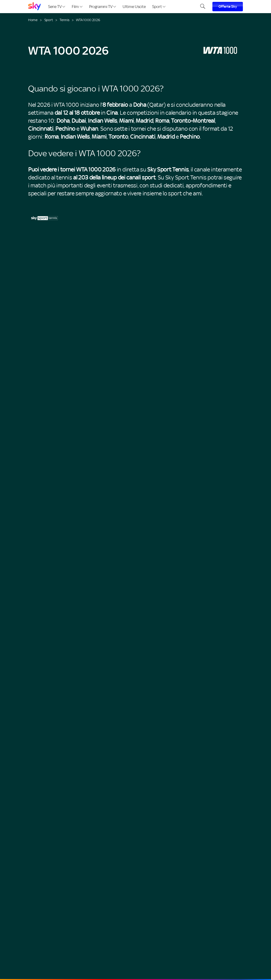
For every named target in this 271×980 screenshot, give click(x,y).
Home (33, 20)
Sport (159, 7)
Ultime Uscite (134, 7)
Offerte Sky (228, 7)
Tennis (64, 20)
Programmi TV (103, 7)
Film (77, 7)
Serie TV (57, 7)
